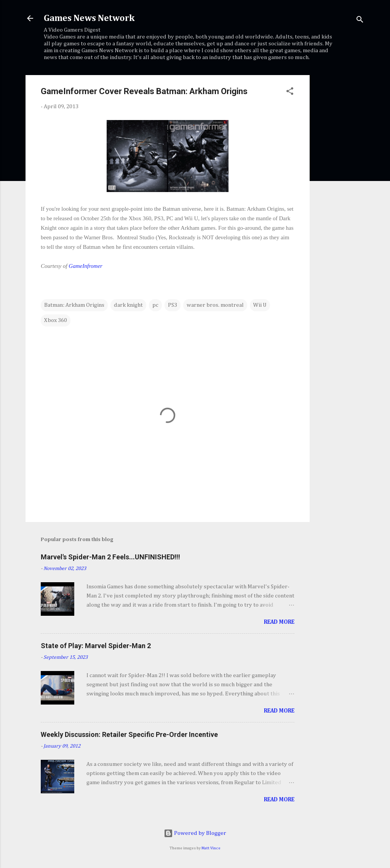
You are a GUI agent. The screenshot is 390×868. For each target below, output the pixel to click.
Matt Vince (211, 848)
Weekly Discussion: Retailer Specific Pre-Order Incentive (129, 734)
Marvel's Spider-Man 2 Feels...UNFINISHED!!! (110, 557)
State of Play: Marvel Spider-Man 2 (96, 646)
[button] (290, 93)
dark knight (128, 305)
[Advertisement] (340, 189)
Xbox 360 (56, 320)
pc (155, 305)
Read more (279, 622)
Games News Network (89, 18)
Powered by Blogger (195, 833)
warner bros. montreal (215, 305)
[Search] (360, 21)
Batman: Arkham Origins (74, 305)
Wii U (260, 305)
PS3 (173, 305)
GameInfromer (86, 266)
